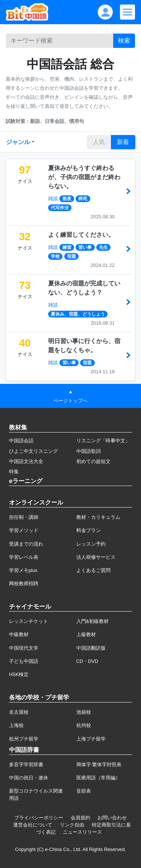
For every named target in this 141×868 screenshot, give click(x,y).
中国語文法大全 (26, 461)
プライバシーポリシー (39, 818)
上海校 (16, 725)
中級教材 (19, 634)
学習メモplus (23, 570)
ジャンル (18, 142)
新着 (123, 142)
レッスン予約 (91, 544)
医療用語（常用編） (98, 778)
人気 (99, 142)
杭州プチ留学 (24, 739)
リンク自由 (72, 825)
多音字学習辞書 (26, 764)
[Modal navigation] (127, 12)
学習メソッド (24, 530)
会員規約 (80, 818)
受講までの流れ (26, 544)
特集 (14, 472)
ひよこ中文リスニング (33, 451)
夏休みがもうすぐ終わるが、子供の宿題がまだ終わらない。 (84, 177)
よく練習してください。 (81, 235)
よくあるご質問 (93, 570)
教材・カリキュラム (98, 517)
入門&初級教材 (93, 621)
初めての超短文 (93, 461)
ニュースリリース (82, 832)
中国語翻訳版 (91, 648)
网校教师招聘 (24, 584)
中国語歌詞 (89, 451)
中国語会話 (21, 441)
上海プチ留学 (91, 739)
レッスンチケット (29, 621)
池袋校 (84, 712)
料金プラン (89, 530)
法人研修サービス (96, 557)
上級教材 (86, 634)
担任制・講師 (24, 517)
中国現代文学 (24, 648)
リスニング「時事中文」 (103, 441)
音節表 (84, 791)
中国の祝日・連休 (29, 778)
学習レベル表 (24, 557)
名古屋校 (19, 712)
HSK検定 (19, 674)
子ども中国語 (24, 661)
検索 (124, 41)
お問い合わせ (112, 818)
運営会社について (33, 825)
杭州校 (84, 725)
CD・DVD (87, 661)
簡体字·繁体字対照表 (99, 764)
